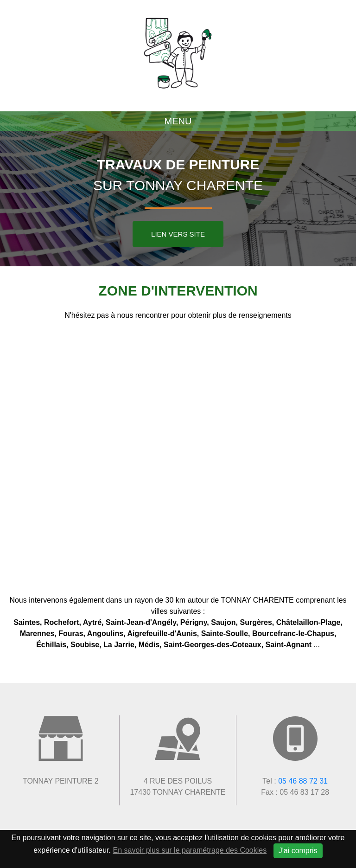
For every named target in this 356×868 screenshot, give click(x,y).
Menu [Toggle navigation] (178, 121)
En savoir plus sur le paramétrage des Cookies (190, 850)
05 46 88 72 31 (303, 781)
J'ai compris (298, 851)
